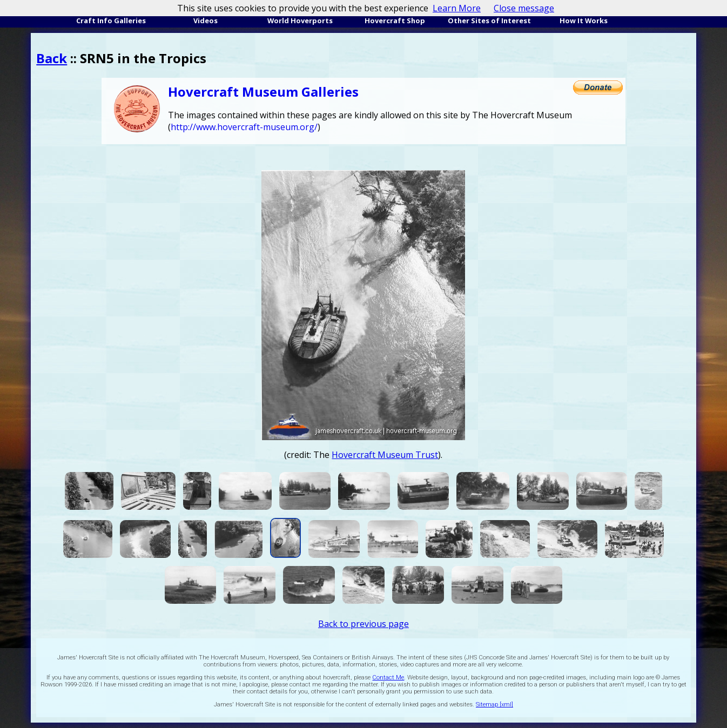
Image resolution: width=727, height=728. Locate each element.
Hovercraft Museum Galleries (263, 92)
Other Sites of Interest (489, 21)
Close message (524, 8)
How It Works (584, 21)
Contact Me (388, 678)
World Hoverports (300, 21)
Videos (206, 21)
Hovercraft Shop (395, 21)
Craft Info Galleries (111, 21)
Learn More (457, 8)
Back (52, 58)
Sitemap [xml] (494, 705)
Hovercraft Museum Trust (385, 455)
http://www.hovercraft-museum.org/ (244, 127)
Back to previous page (363, 624)
